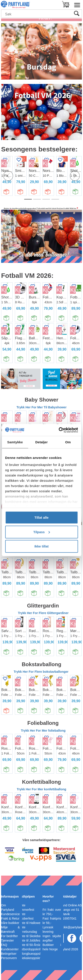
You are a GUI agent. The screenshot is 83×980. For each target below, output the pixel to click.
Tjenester (7, 940)
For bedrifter (9, 936)
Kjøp (32, 163)
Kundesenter (10, 949)
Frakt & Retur (10, 918)
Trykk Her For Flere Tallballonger (41, 554)
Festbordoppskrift (29, 949)
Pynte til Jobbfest (29, 940)
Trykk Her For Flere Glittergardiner (43, 613)
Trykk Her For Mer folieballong (43, 731)
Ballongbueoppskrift (31, 954)
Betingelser (9, 954)
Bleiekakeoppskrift (30, 958)
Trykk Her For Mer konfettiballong (41, 789)
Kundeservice (10, 914)
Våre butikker (10, 923)
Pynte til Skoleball (30, 936)
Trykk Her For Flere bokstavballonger (41, 672)
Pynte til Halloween (31, 923)
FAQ (4, 945)
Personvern (9, 958)
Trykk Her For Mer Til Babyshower (42, 407)
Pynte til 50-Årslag (30, 945)
